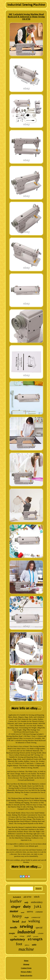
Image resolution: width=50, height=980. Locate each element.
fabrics (27, 945)
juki (37, 907)
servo (30, 911)
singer (16, 907)
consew (39, 912)
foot (19, 944)
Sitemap (26, 964)
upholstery (17, 939)
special (39, 928)
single (27, 917)
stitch (37, 897)
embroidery (37, 902)
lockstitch (17, 897)
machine (26, 949)
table (34, 945)
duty (27, 906)
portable (36, 936)
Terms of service (26, 975)
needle (14, 927)
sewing (26, 926)
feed (24, 922)
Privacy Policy (26, 972)
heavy (17, 916)
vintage (22, 936)
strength (35, 940)
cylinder (41, 933)
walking (34, 921)
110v (16, 936)
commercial (36, 917)
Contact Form (26, 968)
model (23, 912)
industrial (26, 932)
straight (12, 933)
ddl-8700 (27, 897)
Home (26, 961)
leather (16, 901)
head (16, 921)
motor (14, 911)
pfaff (29, 936)
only (26, 902)
